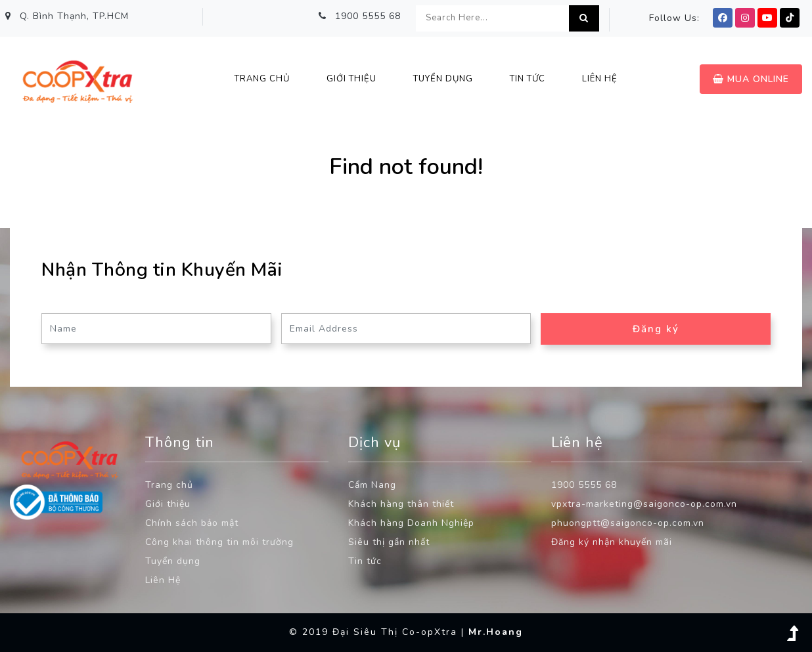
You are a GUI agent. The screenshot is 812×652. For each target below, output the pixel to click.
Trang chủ (262, 79)
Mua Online (751, 79)
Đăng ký (656, 329)
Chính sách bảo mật (192, 523)
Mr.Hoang (496, 632)
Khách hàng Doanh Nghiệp (411, 523)
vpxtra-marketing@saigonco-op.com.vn (644, 504)
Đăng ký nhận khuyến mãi (612, 542)
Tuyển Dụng (443, 79)
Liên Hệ (163, 580)
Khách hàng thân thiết (401, 504)
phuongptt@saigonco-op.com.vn (628, 523)
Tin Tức (528, 79)
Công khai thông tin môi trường (219, 542)
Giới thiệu (351, 79)
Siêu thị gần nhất (389, 542)
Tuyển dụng (173, 561)
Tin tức (365, 561)
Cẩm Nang (372, 485)
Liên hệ (600, 79)
